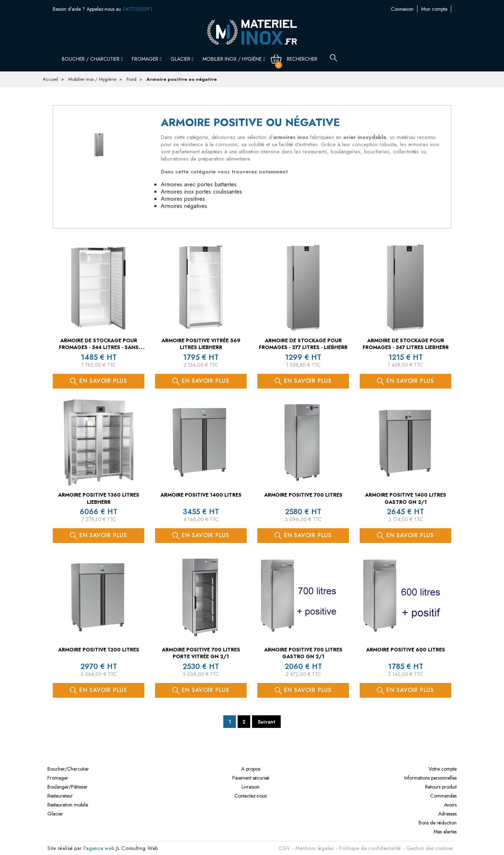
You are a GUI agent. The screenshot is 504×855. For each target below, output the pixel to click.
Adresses (447, 814)
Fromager (147, 59)
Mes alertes (445, 832)
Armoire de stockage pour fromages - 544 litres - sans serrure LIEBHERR (99, 348)
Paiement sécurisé (251, 778)
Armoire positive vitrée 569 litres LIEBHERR (201, 344)
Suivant (266, 722)
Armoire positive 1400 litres (201, 495)
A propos (251, 769)
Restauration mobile (68, 805)
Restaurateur (60, 796)
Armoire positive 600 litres (406, 650)
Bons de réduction (438, 823)
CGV (284, 848)
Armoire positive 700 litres (303, 495)
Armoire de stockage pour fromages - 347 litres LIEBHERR (406, 344)
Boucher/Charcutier (68, 769)
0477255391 (137, 9)
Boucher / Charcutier (92, 59)
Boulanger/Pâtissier (67, 787)
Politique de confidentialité (370, 848)
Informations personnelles (430, 778)
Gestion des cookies (430, 848)
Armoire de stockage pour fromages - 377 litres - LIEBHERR (303, 344)
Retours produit (441, 787)
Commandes (443, 796)
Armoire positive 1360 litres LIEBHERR (99, 498)
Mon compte (398, 9)
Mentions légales (314, 848)
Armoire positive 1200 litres (99, 650)
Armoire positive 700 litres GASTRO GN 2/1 (303, 653)
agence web (100, 848)
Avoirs (450, 805)
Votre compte (443, 769)
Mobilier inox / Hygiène (234, 59)
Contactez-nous (435, 9)
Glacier (182, 59)
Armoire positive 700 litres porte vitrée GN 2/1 (201, 653)
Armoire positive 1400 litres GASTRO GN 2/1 (406, 498)
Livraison (251, 787)
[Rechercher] (306, 59)
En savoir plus (99, 381)
